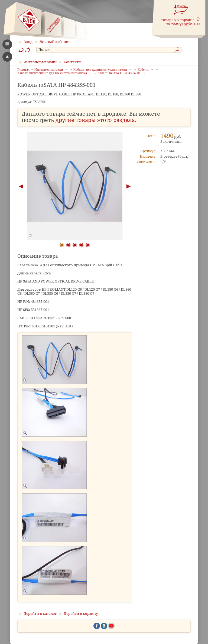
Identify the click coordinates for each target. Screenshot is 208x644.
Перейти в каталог (40, 614)
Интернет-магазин (40, 62)
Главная (23, 70)
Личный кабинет (55, 42)
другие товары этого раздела (95, 120)
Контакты (73, 62)
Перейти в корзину (81, 614)
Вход (28, 42)
